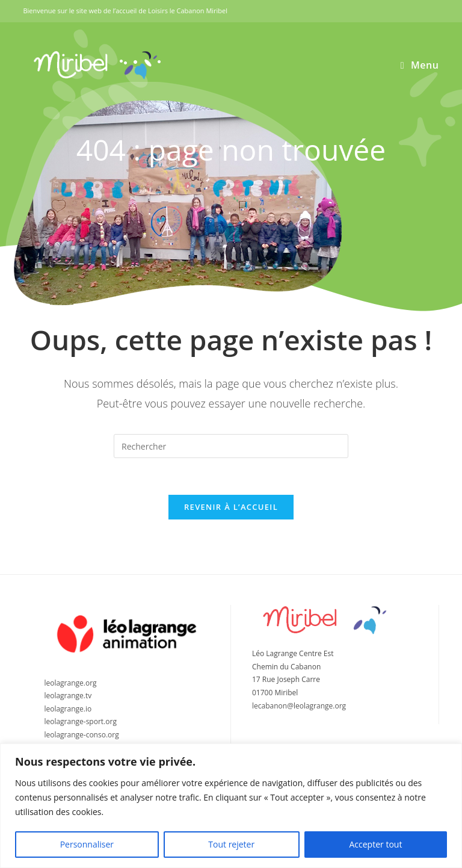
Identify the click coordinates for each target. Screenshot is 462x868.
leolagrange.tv (68, 696)
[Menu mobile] (420, 65)
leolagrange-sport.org (80, 721)
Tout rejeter (231, 844)
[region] (231, 806)
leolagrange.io (68, 709)
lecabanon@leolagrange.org (299, 706)
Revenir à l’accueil (231, 507)
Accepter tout (375, 844)
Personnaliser (87, 844)
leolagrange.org (70, 683)
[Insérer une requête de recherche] (231, 446)
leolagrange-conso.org (81, 735)
